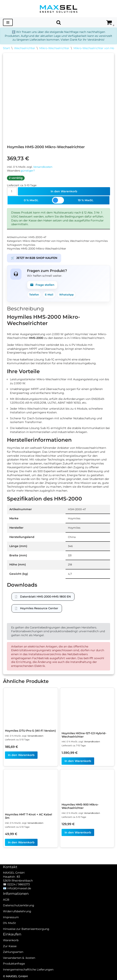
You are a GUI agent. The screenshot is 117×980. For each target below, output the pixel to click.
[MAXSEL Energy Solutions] (59, 9)
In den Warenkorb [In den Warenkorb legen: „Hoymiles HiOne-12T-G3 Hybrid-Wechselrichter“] (78, 761)
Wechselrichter (25, 48)
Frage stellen (42, 285)
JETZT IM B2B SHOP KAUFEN (34, 258)
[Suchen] (59, 22)
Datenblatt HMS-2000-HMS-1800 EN (45, 597)
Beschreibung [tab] (25, 309)
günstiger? (28, 171)
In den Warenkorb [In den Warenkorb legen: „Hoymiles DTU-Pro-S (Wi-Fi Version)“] (21, 755)
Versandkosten (43, 167)
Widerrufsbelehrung (17, 911)
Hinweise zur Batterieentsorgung (26, 929)
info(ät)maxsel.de (19, 888)
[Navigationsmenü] (8, 22)
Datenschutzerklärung (19, 905)
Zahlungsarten (13, 952)
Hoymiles (29, 245)
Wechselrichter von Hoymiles (89, 241)
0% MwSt (9, 923)
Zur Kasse (10, 946)
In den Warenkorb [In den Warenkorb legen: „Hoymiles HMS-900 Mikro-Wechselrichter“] (78, 832)
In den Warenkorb (64, 191)
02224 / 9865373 (18, 884)
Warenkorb (11, 940)
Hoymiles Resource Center (39, 608)
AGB (6, 900)
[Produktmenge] (12, 191)
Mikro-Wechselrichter (54, 48)
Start (6, 48)
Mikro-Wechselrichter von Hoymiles (46, 241)
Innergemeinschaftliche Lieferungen (28, 970)
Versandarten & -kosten (19, 958)
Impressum (11, 917)
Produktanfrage (14, 964)
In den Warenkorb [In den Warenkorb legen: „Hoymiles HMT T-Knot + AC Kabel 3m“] (21, 842)
